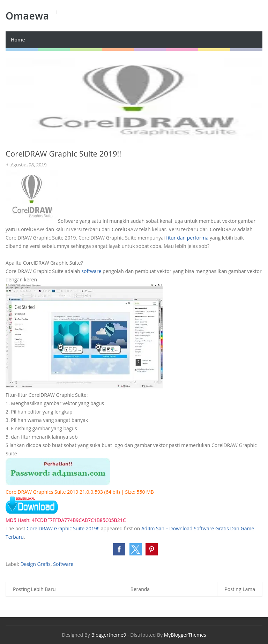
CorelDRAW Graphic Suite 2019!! (63, 528)
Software (63, 564)
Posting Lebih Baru (34, 589)
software (91, 271)
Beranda (140, 589)
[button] (119, 549)
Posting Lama (240, 589)
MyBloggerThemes (185, 635)
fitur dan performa (187, 238)
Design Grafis (35, 564)
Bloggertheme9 (109, 635)
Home (18, 40)
